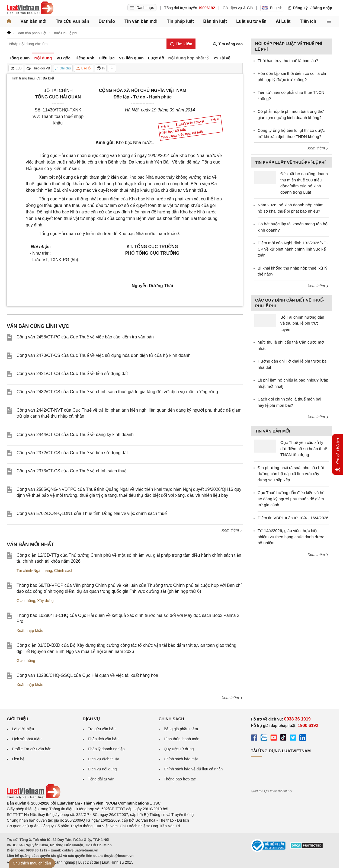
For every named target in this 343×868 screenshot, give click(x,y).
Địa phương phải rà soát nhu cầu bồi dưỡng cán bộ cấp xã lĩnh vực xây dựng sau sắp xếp (291, 474)
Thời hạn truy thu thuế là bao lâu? (288, 61)
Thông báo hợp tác (180, 779)
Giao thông (26, 601)
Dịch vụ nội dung (102, 769)
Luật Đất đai (88, 862)
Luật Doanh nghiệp (59, 862)
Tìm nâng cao (228, 44)
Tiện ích (308, 21)
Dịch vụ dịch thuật (103, 759)
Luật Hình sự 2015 (118, 862)
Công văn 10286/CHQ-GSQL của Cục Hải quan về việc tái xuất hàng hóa (87, 675)
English (272, 8)
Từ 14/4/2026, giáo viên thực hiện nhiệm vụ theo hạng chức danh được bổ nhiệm (291, 537)
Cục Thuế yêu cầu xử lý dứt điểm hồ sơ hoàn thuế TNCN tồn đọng (304, 449)
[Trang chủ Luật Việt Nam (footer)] (34, 797)
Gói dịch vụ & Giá (238, 8)
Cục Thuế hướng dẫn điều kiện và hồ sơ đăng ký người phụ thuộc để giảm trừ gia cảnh (291, 499)
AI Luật (283, 21)
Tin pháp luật (180, 21)
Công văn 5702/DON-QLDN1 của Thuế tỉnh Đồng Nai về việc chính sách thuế (92, 513)
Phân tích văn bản (103, 739)
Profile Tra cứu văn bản (32, 749)
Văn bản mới (33, 21)
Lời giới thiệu (23, 729)
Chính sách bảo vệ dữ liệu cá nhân (193, 769)
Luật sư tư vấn (251, 21)
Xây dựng (45, 601)
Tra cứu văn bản (73, 21)
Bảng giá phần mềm (181, 729)
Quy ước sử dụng (179, 749)
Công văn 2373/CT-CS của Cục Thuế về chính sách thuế (72, 471)
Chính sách (64, 571)
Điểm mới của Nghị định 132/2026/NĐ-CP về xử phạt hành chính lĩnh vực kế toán (293, 249)
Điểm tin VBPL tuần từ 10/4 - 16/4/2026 (293, 518)
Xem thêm (232, 530)
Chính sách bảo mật (181, 759)
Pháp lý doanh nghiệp (106, 749)
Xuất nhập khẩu (30, 630)
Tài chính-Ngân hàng (34, 571)
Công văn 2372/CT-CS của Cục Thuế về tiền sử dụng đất (72, 453)
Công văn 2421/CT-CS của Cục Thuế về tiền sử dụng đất (72, 374)
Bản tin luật (215, 21)
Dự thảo (107, 21)
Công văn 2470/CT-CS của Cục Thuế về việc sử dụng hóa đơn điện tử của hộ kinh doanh (104, 355)
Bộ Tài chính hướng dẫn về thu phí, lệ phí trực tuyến (302, 323)
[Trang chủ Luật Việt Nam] (30, 8)
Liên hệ (18, 759)
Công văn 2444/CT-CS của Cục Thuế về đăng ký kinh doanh (75, 435)
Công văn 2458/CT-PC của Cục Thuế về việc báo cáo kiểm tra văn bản (85, 337)
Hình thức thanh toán (182, 739)
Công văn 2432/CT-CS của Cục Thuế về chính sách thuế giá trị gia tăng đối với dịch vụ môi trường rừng (117, 392)
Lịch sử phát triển (27, 739)
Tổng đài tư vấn (101, 779)
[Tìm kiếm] (181, 44)
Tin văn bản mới (141, 21)
